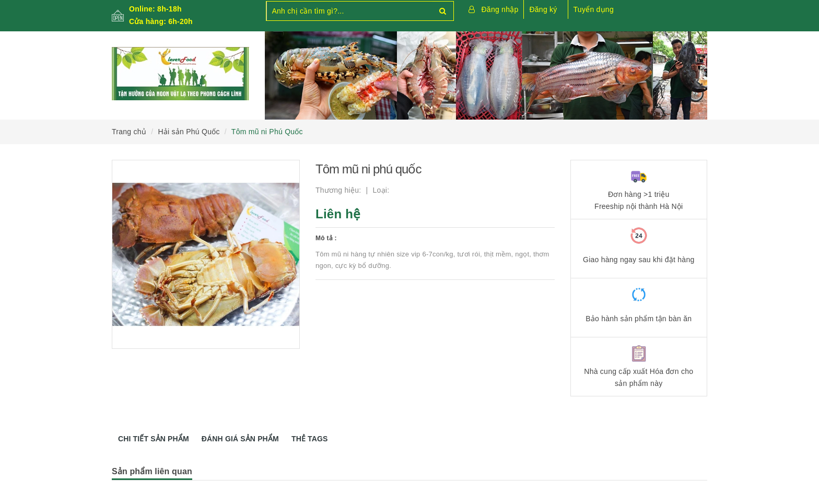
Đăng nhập (500, 9)
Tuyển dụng (594, 9)
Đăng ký (543, 9)
